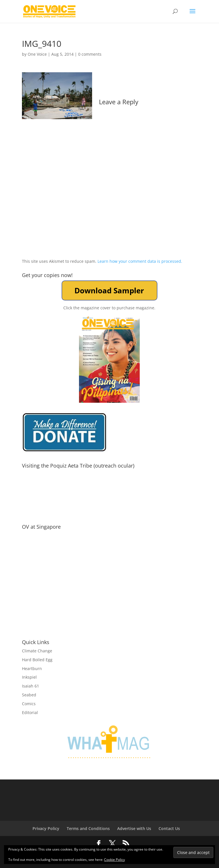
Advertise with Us (134, 828)
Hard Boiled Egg (37, 660)
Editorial (30, 712)
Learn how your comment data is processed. (140, 261)
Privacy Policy (46, 828)
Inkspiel (29, 677)
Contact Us (169, 828)
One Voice (37, 54)
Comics (29, 704)
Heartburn (32, 668)
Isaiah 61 (31, 686)
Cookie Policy (114, 860)
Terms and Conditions (88, 828)
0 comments (90, 54)
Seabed (29, 695)
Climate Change (37, 651)
